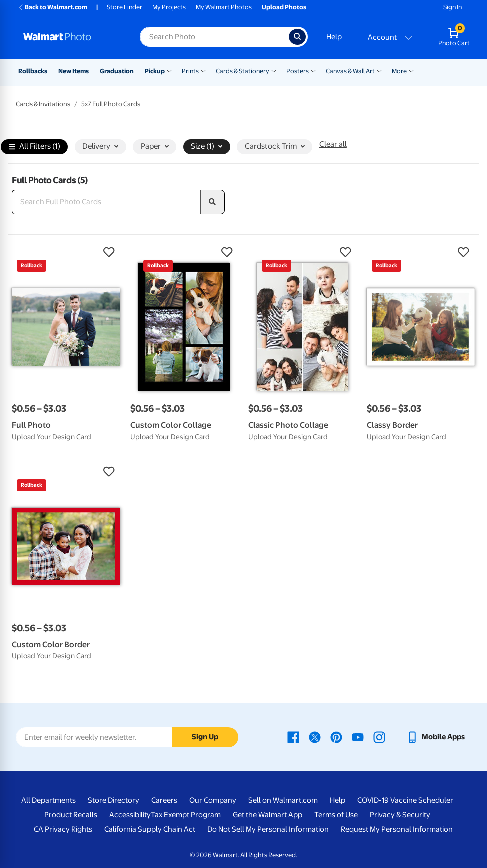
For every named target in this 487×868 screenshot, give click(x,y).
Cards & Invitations (43, 104)
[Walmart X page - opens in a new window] (315, 737)
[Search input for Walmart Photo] (214, 37)
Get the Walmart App (268, 815)
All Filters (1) (35, 147)
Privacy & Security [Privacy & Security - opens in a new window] (400, 815)
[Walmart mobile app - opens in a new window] (436, 737)
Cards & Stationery (243, 71)
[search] (213, 202)
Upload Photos (284, 7)
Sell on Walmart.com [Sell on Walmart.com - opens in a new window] (283, 800)
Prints (190, 71)
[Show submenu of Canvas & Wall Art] (379, 70)
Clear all (333, 144)
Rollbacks (33, 71)
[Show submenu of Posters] (313, 70)
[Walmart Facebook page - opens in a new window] (293, 737)
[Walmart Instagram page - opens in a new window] (379, 737)
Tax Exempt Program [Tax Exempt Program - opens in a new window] (186, 815)
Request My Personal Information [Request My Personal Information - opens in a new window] (397, 829)
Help (334, 37)
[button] (66, 252)
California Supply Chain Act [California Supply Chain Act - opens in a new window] (150, 829)
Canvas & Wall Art (350, 71)
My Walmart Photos (224, 7)
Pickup (155, 71)
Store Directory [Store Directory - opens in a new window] (114, 800)
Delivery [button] (100, 146)
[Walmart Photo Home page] (71, 37)
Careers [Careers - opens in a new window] (164, 800)
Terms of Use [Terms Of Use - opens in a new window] (336, 815)
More (399, 71)
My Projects (169, 7)
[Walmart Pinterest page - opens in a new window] (336, 737)
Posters (298, 71)
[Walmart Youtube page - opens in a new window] (358, 737)
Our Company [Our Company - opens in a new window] (213, 800)
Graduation (117, 71)
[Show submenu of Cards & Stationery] (274, 70)
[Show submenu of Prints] (203, 70)
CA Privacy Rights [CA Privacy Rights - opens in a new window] (63, 829)
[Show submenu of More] (411, 70)
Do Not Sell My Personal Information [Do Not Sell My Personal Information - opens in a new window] (268, 829)
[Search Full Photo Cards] (106, 202)
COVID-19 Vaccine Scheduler (405, 800)
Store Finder (125, 7)
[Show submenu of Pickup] (169, 70)
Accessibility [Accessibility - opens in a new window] (130, 815)
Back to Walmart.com (53, 7)
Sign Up (205, 737)
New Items (74, 71)
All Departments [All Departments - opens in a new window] (49, 800)
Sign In (453, 7)
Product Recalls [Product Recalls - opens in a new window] (71, 815)
